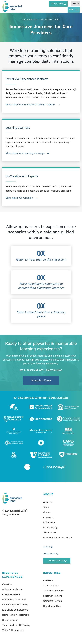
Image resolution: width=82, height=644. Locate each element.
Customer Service (11, 594)
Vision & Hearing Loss (13, 630)
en (74, 4)
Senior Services (51, 586)
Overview (7, 584)
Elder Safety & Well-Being (15, 605)
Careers (47, 512)
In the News (49, 522)
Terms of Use (50, 533)
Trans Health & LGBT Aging (16, 625)
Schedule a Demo (41, 380)
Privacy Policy (50, 527)
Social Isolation (10, 620)
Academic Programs (53, 591)
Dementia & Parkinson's (14, 599)
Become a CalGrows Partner (58, 538)
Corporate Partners (53, 601)
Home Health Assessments (16, 615)
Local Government (52, 596)
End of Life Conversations (15, 610)
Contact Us (49, 517)
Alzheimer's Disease (12, 589)
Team (46, 507)
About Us (48, 502)
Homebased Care (52, 606)
